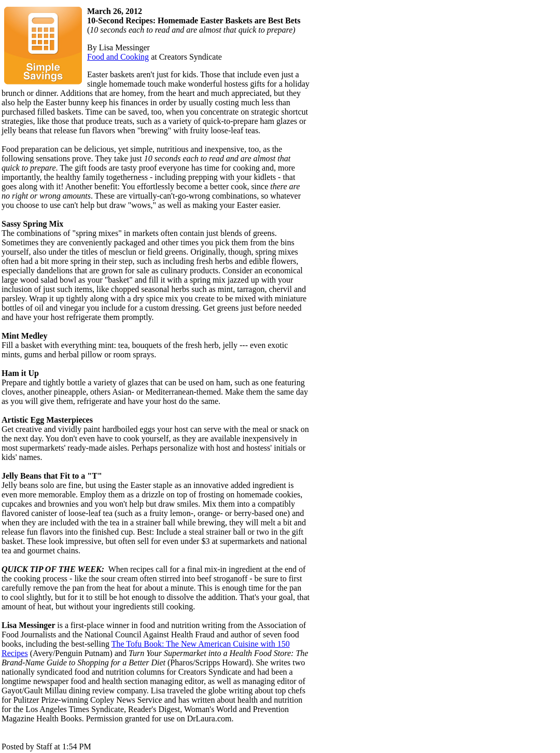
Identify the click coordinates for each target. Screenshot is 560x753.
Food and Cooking (118, 57)
